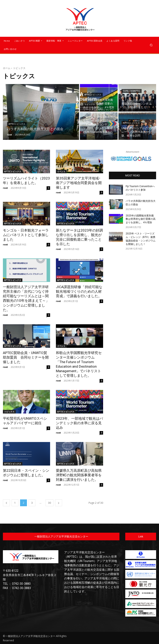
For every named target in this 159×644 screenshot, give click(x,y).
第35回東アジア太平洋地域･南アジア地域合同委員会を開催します (79, 183)
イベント (61, 171)
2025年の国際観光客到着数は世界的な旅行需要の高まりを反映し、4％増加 (141, 219)
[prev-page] (6, 503)
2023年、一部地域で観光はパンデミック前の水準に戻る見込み (79, 423)
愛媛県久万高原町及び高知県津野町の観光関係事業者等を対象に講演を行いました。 (79, 475)
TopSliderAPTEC (132, 91)
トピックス (90, 104)
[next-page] (59, 503)
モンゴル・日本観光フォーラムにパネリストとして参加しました (26, 235)
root (5, 188)
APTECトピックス (17, 124)
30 (49, 503)
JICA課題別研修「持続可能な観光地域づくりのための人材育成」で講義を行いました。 (79, 291)
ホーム (7, 68)
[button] (151, 45)
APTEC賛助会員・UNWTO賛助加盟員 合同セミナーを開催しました (26, 357)
